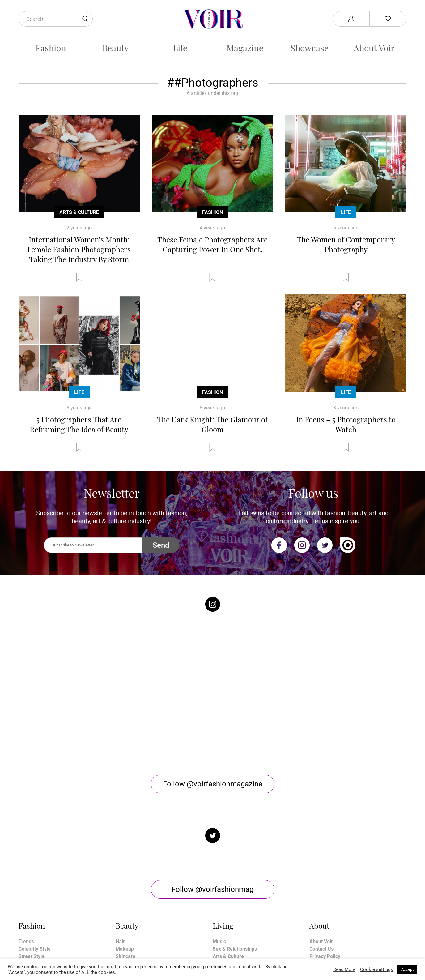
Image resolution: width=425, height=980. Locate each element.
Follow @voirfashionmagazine (213, 706)
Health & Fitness (134, 886)
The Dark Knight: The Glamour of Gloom (212, 424)
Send (161, 545)
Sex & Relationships (235, 871)
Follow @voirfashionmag (212, 811)
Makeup (125, 871)
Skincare (125, 878)
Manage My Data (328, 900)
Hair (120, 863)
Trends (26, 863)
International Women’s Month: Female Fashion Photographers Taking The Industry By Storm (79, 249)
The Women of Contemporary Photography (346, 244)
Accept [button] (407, 969)
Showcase (310, 48)
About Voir (374, 48)
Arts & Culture (79, 212)
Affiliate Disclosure (330, 893)
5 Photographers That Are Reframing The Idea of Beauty (79, 424)
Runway (27, 886)
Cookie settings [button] (376, 969)
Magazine (245, 48)
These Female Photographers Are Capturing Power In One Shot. (212, 244)
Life (180, 48)
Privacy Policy (325, 878)
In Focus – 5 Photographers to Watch (346, 424)
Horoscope (225, 886)
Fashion (51, 48)
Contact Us (321, 871)
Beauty (115, 48)
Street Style (32, 878)
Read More (344, 969)
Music (219, 863)
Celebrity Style (35, 871)
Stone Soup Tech (226, 958)
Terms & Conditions (331, 886)
